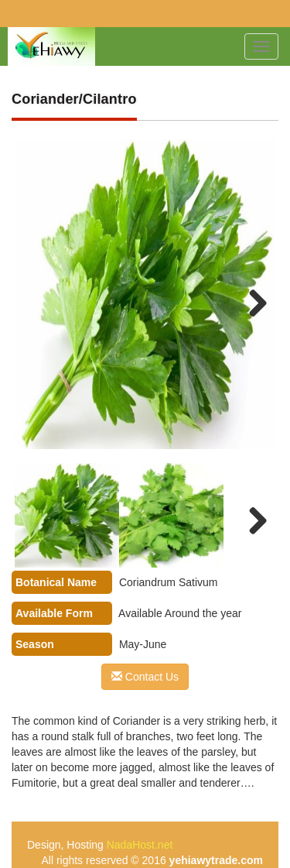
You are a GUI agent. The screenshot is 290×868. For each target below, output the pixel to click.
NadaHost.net (140, 845)
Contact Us (145, 677)
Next (248, 302)
